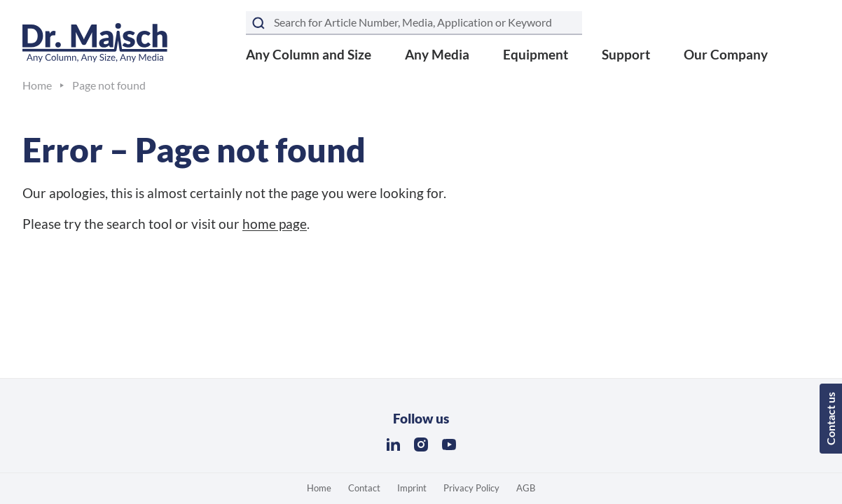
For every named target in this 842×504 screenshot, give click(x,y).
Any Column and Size (309, 54)
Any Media (437, 54)
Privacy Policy (471, 488)
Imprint (412, 488)
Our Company (726, 54)
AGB (526, 488)
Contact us (830, 419)
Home (319, 488)
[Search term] (414, 23)
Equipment (536, 54)
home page (275, 224)
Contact (364, 488)
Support (626, 54)
